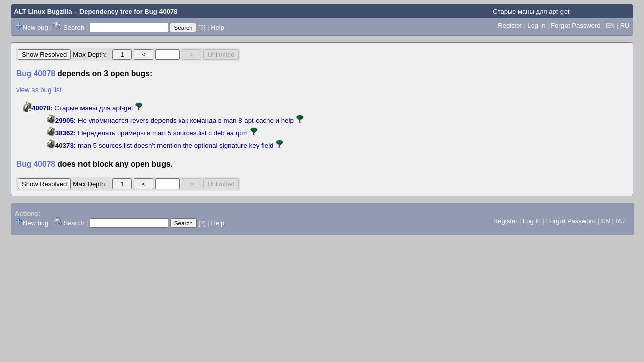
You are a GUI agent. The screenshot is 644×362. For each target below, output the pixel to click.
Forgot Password (576, 25)
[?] (202, 27)
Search (74, 27)
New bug (35, 27)
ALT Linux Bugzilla (43, 11)
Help (218, 27)
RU (625, 25)
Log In (536, 25)
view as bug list (39, 90)
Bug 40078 (161, 11)
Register (510, 25)
